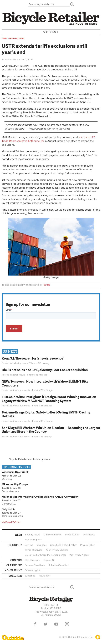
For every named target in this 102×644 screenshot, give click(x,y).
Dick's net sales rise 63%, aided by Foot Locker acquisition (45, 370)
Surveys (29, 545)
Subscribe (30, 576)
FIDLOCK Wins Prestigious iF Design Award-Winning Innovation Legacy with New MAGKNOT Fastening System (49, 399)
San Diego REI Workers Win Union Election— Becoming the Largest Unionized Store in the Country (51, 430)
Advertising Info (33, 570)
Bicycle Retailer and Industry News (29, 459)
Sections (51, 32)
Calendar (42, 545)
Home (4, 38)
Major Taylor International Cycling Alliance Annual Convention (40, 497)
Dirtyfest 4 (8, 509)
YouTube (56, 624)
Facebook (35, 624)
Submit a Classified (58, 565)
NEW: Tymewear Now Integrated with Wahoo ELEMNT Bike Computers (45, 383)
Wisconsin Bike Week (15, 472)
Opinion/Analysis (53, 535)
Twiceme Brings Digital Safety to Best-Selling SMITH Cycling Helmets (46, 414)
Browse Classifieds (35, 565)
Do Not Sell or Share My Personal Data (45, 555)
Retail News (19, 375)
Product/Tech (72, 535)
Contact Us (49, 560)
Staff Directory (32, 560)
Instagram (67, 624)
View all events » (11, 522)
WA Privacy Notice (79, 555)
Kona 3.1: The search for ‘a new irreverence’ (33, 358)
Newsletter (45, 576)
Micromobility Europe (15, 484)
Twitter (46, 624)
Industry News (17, 38)
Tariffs (47, 285)
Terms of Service (34, 550)
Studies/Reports (33, 540)
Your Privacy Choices (57, 550)
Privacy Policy (88, 545)
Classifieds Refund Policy (63, 545)
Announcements (21, 390)
